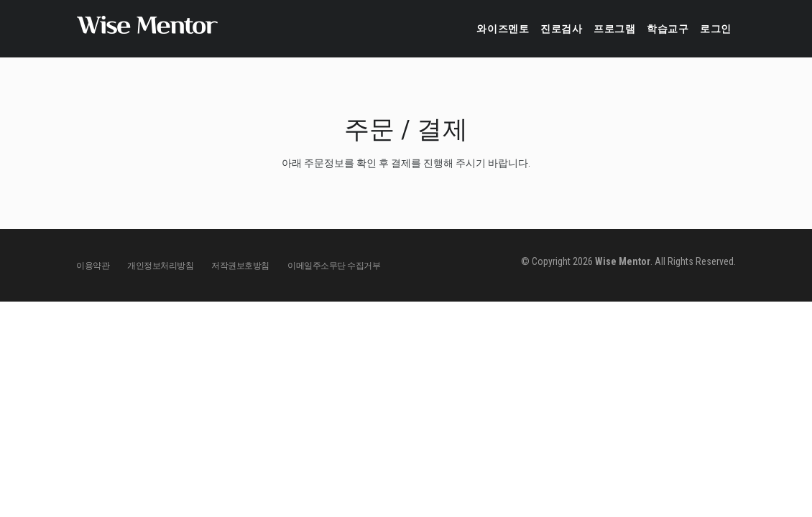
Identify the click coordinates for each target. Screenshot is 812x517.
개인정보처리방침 (160, 266)
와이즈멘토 (457, 29)
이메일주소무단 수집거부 (334, 266)
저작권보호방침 (240, 266)
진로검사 (526, 29)
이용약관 (93, 266)
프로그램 (589, 29)
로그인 (711, 29)
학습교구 (653, 29)
